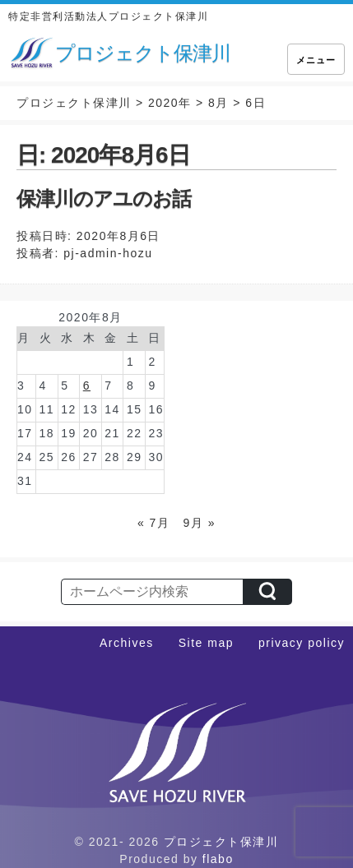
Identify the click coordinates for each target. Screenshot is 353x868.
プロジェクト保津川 (221, 842)
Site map (206, 643)
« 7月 (153, 523)
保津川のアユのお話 (104, 199)
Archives (127, 643)
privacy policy (302, 643)
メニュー (316, 60)
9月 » (200, 523)
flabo (218, 859)
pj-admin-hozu (108, 253)
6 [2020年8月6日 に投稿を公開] (87, 386)
